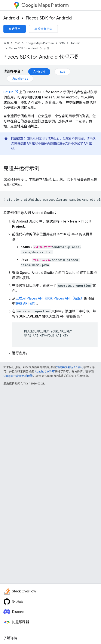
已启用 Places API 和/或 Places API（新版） (50, 298)
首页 (6, 43)
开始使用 (15, 29)
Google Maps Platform (40, 43)
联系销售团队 (43, 29)
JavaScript (20, 79)
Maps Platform (45, 5)
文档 (62, 43)
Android (11, 18)
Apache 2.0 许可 (45, 372)
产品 (17, 43)
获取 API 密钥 (26, 303)
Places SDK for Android (49, 18)
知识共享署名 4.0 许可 (70, 367)
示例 (46, 48)
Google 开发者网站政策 (18, 376)
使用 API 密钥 (29, 144)
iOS (62, 72)
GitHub (8, 92)
